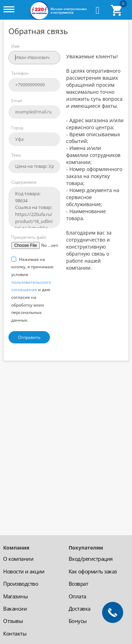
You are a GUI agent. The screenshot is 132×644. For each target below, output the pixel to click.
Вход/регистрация (91, 559)
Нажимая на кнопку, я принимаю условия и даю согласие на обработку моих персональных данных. (32, 290)
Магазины (15, 596)
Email (17, 101)
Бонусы (78, 621)
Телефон (20, 73)
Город (17, 128)
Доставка (80, 609)
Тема (16, 155)
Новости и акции (24, 571)
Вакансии (15, 609)
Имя (15, 46)
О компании (18, 559)
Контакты (15, 633)
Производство (21, 584)
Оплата (77, 596)
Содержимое (24, 182)
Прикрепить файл (29, 237)
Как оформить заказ (93, 571)
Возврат (78, 584)
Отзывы (13, 621)
